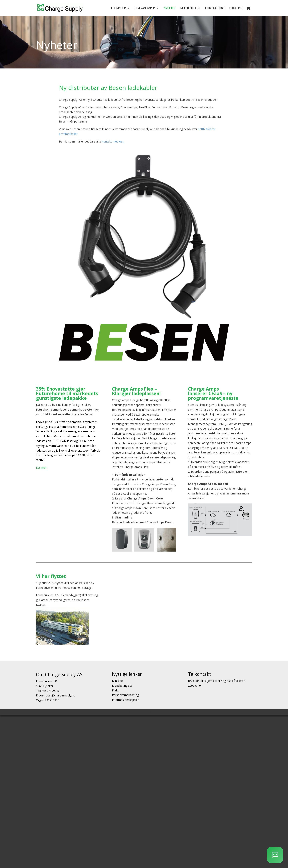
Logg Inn (236, 8)
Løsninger (118, 8)
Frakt (115, 690)
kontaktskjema (204, 681)
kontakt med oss (113, 141)
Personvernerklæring (125, 695)
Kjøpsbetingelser (123, 686)
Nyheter (170, 8)
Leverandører (145, 8)
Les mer (41, 468)
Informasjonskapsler (125, 700)
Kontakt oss (215, 8)
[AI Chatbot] (275, 855)
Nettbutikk (188, 8)
